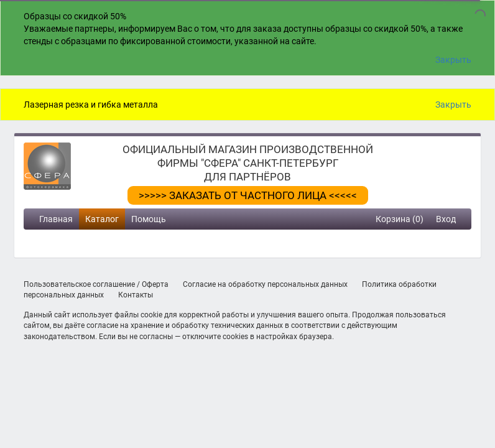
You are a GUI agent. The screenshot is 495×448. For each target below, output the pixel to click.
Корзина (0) (400, 219)
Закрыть (453, 60)
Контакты (136, 295)
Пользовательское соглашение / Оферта (96, 284)
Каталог (102, 219)
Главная (56, 219)
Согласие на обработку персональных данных (265, 284)
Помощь (149, 219)
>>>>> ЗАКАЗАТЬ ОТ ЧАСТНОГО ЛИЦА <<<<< (248, 195)
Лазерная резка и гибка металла (91, 105)
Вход (446, 219)
